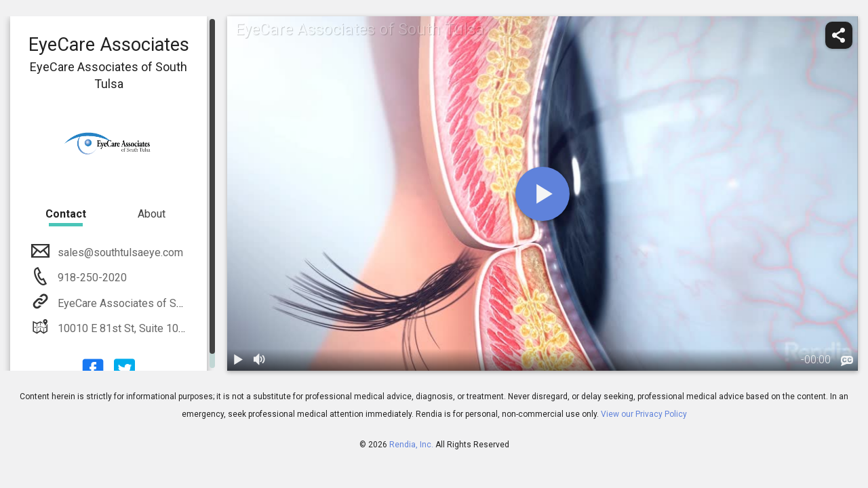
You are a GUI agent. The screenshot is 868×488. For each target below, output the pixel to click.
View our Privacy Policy (644, 414)
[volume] (260, 360)
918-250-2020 (91, 278)
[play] (542, 194)
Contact (66, 214)
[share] (839, 35)
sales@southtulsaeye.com (119, 252)
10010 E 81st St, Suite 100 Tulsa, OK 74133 (160, 328)
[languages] (847, 361)
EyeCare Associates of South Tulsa (140, 303)
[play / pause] (238, 360)
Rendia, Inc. (411, 445)
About (152, 214)
